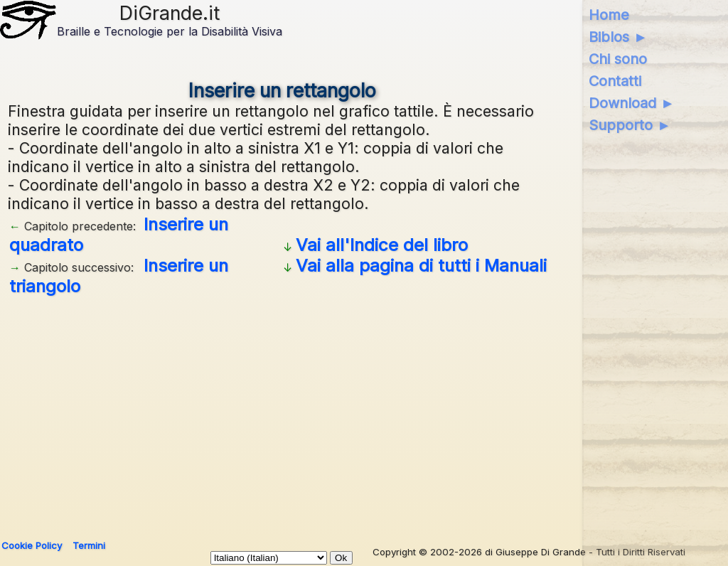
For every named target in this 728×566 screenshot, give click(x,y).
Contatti (615, 81)
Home (609, 15)
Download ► (632, 103)
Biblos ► (618, 37)
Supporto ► (630, 125)
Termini (89, 545)
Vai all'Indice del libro (382, 245)
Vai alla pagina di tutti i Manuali (421, 266)
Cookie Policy (32, 545)
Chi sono (618, 59)
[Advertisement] (361, 412)
